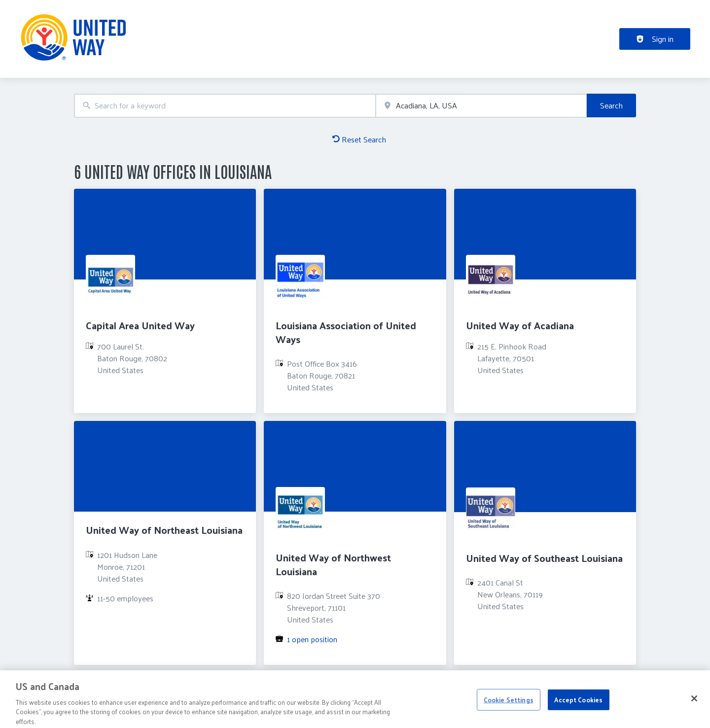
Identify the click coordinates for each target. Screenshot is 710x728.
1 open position (312, 639)
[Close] (694, 702)
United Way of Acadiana (520, 325)
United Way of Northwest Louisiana (333, 564)
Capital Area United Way (140, 325)
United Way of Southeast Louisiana (544, 558)
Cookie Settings (509, 703)
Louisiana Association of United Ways (346, 332)
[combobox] (225, 106)
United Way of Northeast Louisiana (164, 530)
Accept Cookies (578, 703)
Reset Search (359, 139)
